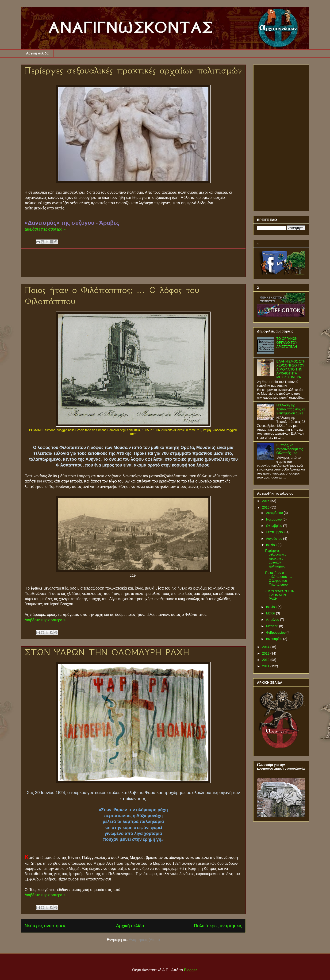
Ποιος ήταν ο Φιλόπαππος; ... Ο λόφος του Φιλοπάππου (279, 579)
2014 (266, 647)
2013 (266, 653)
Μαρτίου (272, 626)
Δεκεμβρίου (275, 513)
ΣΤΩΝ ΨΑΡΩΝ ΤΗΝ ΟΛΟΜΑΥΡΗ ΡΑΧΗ (107, 652)
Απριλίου (273, 620)
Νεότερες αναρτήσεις (46, 926)
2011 (266, 666)
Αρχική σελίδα (37, 53)
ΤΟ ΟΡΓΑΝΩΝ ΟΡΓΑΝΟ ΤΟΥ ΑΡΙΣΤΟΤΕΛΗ (287, 343)
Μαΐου (271, 613)
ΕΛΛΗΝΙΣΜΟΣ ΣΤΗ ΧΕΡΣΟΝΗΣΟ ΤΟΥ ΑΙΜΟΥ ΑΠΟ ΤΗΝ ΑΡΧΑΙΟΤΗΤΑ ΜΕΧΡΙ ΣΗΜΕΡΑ (291, 369)
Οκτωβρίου (274, 526)
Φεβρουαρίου (276, 633)
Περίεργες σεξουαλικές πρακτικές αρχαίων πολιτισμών (133, 70)
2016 (266, 501)
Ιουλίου (272, 545)
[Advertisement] (138, 263)
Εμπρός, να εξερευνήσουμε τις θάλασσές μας (290, 449)
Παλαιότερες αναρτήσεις (218, 926)
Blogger (190, 970)
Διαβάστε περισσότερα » (45, 229)
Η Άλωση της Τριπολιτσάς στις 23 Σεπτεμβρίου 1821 (291, 409)
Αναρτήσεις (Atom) (144, 940)
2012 (266, 660)
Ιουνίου (272, 607)
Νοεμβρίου (274, 519)
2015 (266, 507)
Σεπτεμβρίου (276, 532)
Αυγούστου (274, 539)
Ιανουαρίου (274, 639)
